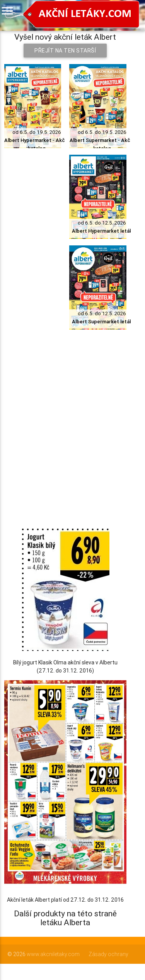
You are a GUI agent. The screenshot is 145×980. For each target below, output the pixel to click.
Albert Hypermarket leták (102, 231)
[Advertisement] (72, 410)
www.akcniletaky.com (53, 954)
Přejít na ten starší (65, 51)
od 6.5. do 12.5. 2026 (102, 223)
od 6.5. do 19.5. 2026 (37, 132)
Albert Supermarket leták (102, 322)
